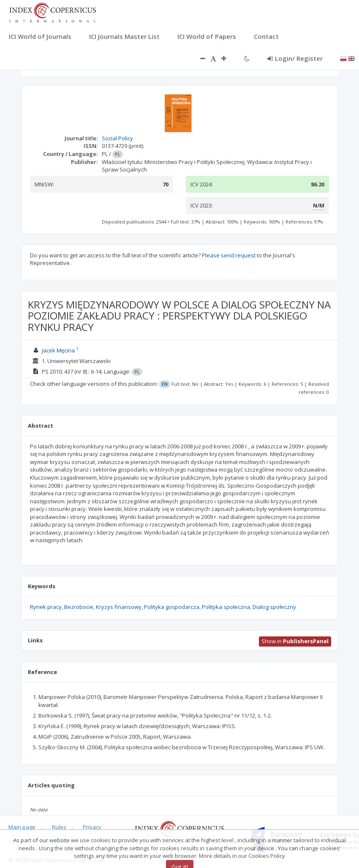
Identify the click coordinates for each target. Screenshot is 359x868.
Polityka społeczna (226, 607)
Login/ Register (295, 58)
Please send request (229, 255)
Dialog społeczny (274, 607)
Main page (22, 827)
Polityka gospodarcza (172, 607)
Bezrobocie (79, 607)
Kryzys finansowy (119, 607)
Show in (295, 641)
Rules (59, 827)
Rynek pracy (46, 607)
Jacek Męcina (58, 350)
